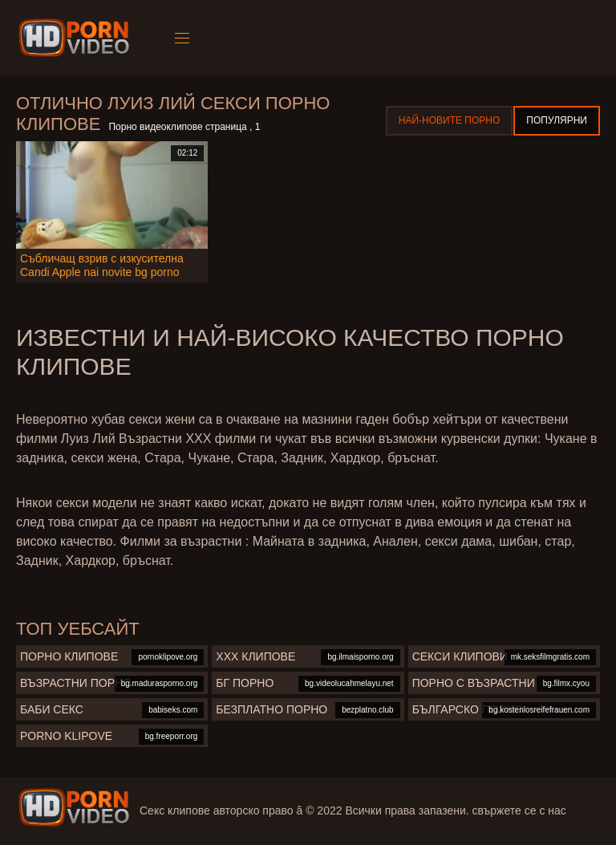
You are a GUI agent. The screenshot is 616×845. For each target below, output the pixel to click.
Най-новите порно (450, 120)
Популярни (557, 120)
